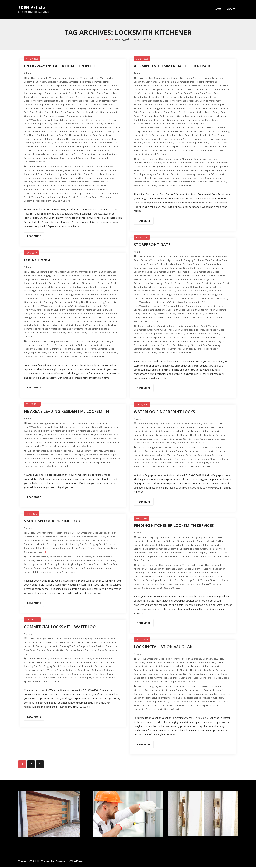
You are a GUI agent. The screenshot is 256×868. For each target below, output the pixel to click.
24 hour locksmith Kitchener (64, 78)
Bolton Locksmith (147, 257)
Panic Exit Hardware (69, 136)
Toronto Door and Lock (84, 151)
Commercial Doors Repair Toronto (199, 327)
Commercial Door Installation (161, 82)
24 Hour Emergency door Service (199, 424)
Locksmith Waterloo (54, 128)
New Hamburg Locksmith (91, 132)
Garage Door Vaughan (188, 117)
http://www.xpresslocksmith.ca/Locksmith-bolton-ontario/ (164, 307)
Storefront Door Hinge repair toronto (79, 194)
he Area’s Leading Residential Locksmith (67, 412)
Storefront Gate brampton (182, 342)
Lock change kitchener (107, 120)
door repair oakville (187, 171)
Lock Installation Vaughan (163, 647)
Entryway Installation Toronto (59, 67)
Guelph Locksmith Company (39, 117)
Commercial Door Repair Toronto (99, 171)
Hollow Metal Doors (208, 120)
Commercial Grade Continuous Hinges (44, 175)
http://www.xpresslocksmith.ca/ (41, 120)
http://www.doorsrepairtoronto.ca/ (73, 117)
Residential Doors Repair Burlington (90, 190)
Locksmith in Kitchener (168, 318)
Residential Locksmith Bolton (39, 139)
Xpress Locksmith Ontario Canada (41, 159)
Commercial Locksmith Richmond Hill (173, 272)
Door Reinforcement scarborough (77, 101)
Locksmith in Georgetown (190, 314)
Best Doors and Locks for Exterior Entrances (178, 432)
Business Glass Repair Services (51, 82)
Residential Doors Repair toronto (41, 194)
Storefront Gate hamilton (147, 346)
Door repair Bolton (44, 105)
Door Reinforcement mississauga (41, 101)
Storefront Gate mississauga (176, 346)
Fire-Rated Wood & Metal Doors (195, 113)
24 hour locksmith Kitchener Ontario (196, 428)
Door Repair (47, 179)
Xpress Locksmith (45, 155)
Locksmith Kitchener (92, 124)
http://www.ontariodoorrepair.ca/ (42, 186)
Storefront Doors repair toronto (89, 143)
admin (27, 74)
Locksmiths (214, 334)
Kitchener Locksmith (69, 120)
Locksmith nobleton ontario (196, 318)
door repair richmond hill (47, 182)
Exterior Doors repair (88, 113)
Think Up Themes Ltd (43, 862)
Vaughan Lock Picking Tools (54, 521)
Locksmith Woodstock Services (40, 132)
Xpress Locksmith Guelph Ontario (72, 155)
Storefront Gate (49, 147)
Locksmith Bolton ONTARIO (201, 128)
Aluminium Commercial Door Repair (172, 67)
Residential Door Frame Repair (97, 136)
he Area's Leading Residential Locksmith (49, 424)
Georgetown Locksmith (213, 117)
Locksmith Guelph (166, 314)
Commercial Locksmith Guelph (61, 94)
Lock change (87, 120)
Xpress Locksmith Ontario (104, 155)
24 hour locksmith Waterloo (95, 78)
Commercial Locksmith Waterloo (60, 627)
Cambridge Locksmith (80, 82)
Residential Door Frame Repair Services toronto (176, 139)
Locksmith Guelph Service (66, 124)
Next (40, 765)
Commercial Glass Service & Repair (80, 90)
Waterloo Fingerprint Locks (164, 412)
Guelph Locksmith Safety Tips (70, 303)
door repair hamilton (91, 179)
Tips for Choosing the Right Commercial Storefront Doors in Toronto (69, 443)
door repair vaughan (73, 182)
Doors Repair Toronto (89, 105)
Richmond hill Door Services (70, 139)
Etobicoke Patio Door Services (60, 113)
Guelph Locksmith (110, 113)
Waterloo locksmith (52, 447)
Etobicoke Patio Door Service (202, 109)
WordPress (77, 862)
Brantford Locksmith (168, 257)
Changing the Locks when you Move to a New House (69, 276)
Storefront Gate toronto (146, 349)
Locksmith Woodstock (76, 128)
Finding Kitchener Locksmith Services (174, 526)
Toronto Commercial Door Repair (54, 151)
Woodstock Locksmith (216, 147)
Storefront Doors (62, 143)
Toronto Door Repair (88, 198)
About (231, 9)
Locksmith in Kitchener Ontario (82, 431)
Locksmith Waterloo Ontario (80, 435)
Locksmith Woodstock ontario (104, 128)
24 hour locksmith (38, 78)
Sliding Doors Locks (96, 139)
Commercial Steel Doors (151, 94)
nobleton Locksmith (47, 136)
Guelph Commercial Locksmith (150, 120)
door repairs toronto (97, 182)
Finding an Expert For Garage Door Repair (163, 295)
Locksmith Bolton (177, 128)
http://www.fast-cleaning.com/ (188, 124)
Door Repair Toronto (65, 105)
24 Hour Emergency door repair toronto (50, 167)
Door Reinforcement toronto (180, 284)
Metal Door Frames (67, 132)
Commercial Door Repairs (47, 90)
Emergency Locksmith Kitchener (59, 109)
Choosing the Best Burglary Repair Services (58, 171)
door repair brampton (66, 179)
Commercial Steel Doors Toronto (95, 94)
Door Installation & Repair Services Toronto (72, 98)
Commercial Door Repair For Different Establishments (64, 86)
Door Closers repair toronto (176, 167)
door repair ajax (214, 167)
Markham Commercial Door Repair (175, 132)
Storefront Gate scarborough (206, 346)
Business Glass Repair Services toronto (191, 78)
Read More (34, 237)
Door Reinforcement (106, 98)
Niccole (138, 419)
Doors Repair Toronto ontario (183, 288)
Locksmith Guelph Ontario (38, 124)
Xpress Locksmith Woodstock (75, 159)
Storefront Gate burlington (211, 342)
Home (218, 9)
